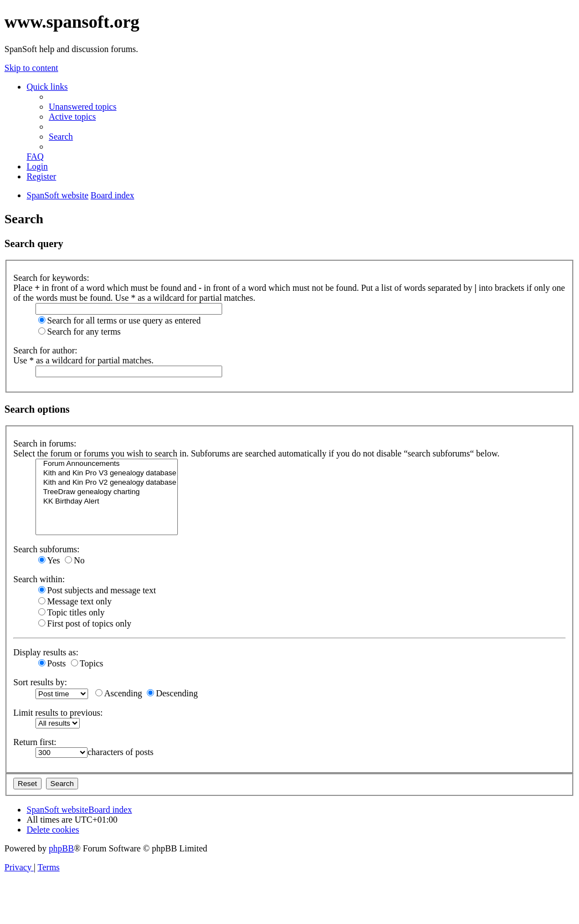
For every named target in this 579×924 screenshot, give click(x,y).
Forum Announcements (107, 464)
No (75, 560)
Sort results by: (40, 682)
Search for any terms (80, 332)
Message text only (75, 601)
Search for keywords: (51, 278)
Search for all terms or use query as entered (119, 320)
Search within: (39, 579)
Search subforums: (47, 549)
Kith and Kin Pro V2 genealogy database (107, 483)
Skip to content (31, 68)
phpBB (61, 848)
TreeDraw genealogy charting (107, 492)
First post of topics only (85, 623)
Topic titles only (71, 612)
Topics (87, 663)
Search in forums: (45, 443)
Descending (172, 693)
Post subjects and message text (97, 590)
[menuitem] (83, 107)
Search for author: (45, 350)
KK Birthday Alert (107, 502)
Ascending (119, 693)
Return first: (35, 742)
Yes (49, 560)
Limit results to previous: (58, 713)
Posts (52, 663)
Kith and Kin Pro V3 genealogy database (107, 473)
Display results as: (46, 652)
